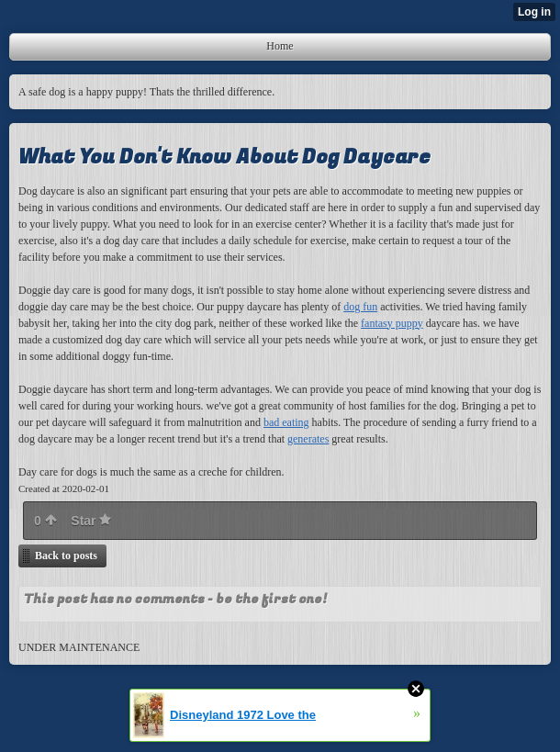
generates (308, 439)
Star (91, 521)
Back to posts (66, 556)
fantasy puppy (392, 323)
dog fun (360, 307)
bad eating (286, 422)
